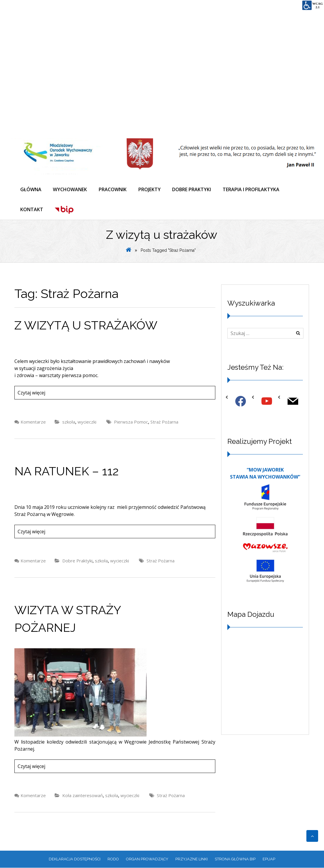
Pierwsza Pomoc (131, 422)
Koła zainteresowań (83, 796)
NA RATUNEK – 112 (67, 471)
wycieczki (87, 422)
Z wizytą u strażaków (86, 325)
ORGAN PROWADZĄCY (147, 859)
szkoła (69, 422)
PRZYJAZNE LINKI (192, 859)
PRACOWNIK (113, 189)
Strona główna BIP (235, 859)
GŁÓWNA (31, 189)
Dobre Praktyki (77, 561)
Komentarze (33, 422)
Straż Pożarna (164, 422)
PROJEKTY (150, 189)
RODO (113, 859)
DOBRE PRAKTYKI (192, 189)
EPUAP (269, 859)
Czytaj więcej (31, 393)
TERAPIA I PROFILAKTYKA (252, 189)
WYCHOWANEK (70, 189)
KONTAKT (32, 210)
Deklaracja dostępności (75, 859)
